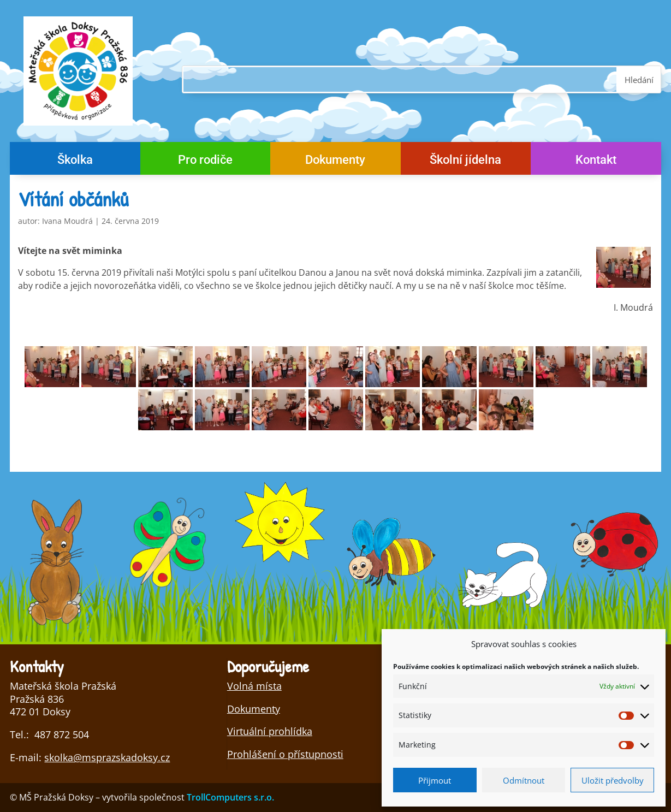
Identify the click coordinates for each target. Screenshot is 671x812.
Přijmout (435, 780)
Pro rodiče (205, 161)
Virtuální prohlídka (270, 731)
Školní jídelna (465, 161)
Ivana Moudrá (67, 221)
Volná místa (254, 686)
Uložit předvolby (613, 780)
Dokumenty (335, 161)
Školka (75, 161)
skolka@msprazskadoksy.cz (107, 757)
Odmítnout (524, 780)
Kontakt (596, 161)
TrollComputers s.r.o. (230, 797)
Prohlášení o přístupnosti (285, 754)
